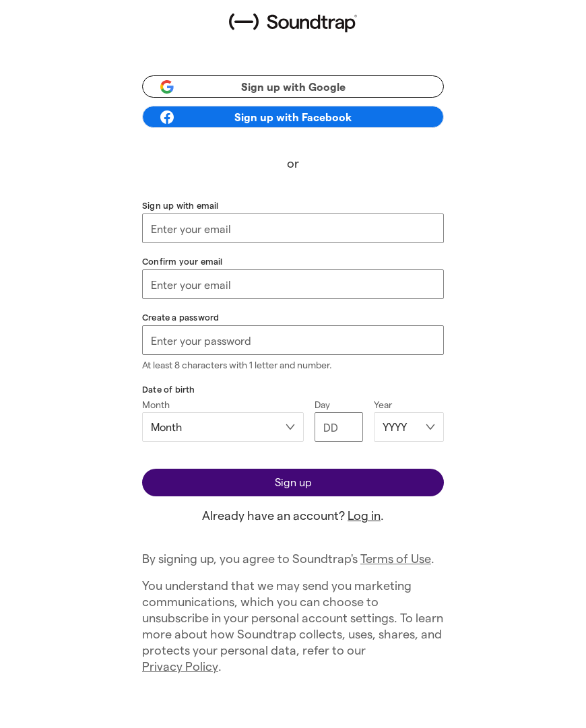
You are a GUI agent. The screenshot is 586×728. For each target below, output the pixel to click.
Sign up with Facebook (255, 117)
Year (383, 404)
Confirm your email (183, 261)
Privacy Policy (180, 666)
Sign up (293, 482)
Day (322, 404)
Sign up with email (181, 205)
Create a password (181, 317)
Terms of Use (396, 558)
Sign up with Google (252, 87)
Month (156, 404)
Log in (364, 515)
